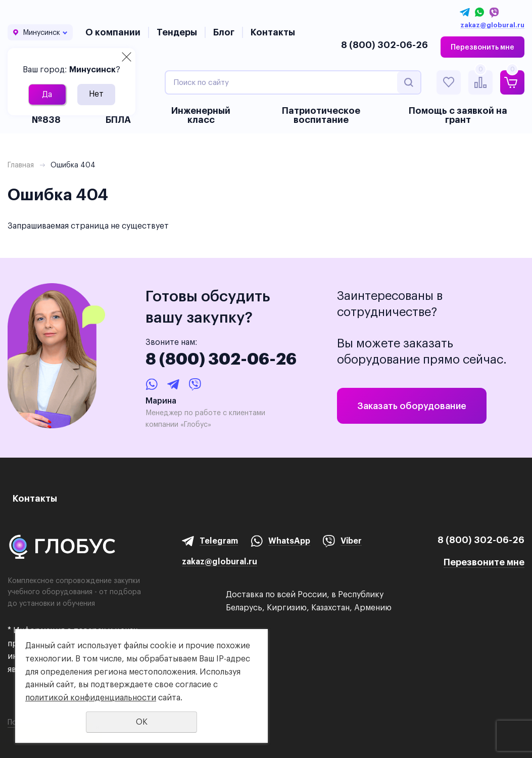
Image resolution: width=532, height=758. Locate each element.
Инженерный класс (201, 115)
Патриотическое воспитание (321, 115)
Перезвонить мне (482, 47)
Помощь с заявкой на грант (458, 115)
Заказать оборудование (412, 406)
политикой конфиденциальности (91, 698)
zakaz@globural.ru (492, 25)
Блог (224, 32)
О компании (113, 32)
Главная (21, 165)
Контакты (273, 32)
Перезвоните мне (484, 562)
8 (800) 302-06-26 (384, 45)
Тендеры (177, 32)
